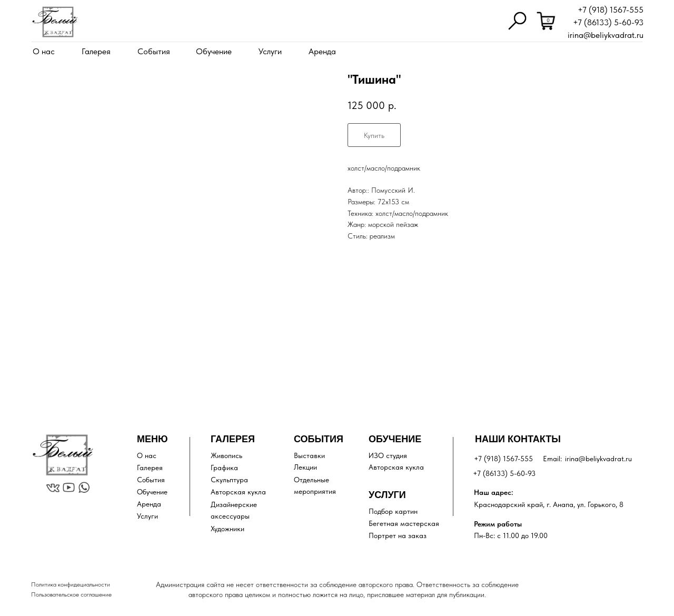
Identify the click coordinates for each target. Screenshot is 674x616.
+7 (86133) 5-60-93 (608, 22)
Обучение (214, 51)
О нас (44, 51)
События (154, 51)
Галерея (96, 51)
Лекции (305, 467)
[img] (55, 22)
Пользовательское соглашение (71, 594)
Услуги (270, 51)
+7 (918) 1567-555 (611, 10)
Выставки (309, 455)
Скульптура (229, 480)
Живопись (226, 455)
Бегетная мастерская (404, 523)
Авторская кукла (238, 492)
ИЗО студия (388, 455)
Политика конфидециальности (71, 584)
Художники (227, 529)
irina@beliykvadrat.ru (606, 35)
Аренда (322, 51)
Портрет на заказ (398, 535)
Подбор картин (393, 511)
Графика (224, 468)
